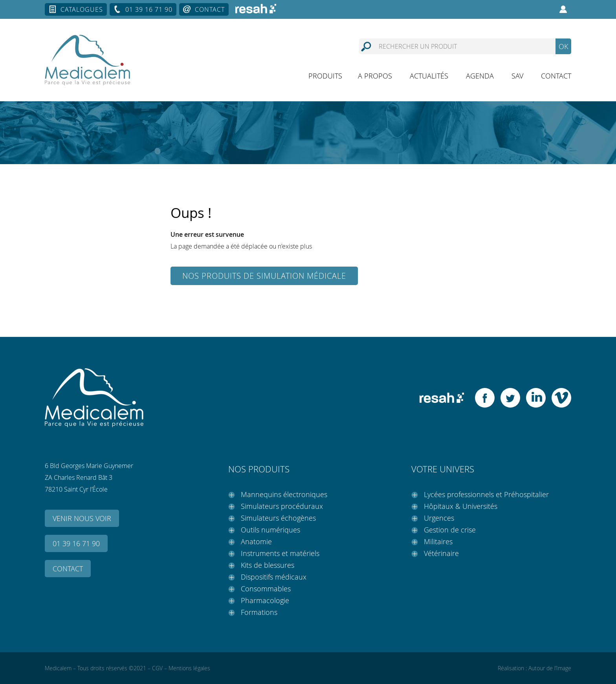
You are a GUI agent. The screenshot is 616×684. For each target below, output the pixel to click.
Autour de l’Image (550, 668)
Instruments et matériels (280, 553)
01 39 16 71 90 (149, 9)
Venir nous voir (82, 518)
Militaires (438, 541)
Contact (210, 9)
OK (563, 46)
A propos (375, 76)
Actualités (429, 76)
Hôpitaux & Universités (461, 506)
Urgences (439, 518)
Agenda (480, 76)
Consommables (266, 589)
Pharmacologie (265, 600)
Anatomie (256, 541)
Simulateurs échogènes (278, 518)
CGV (157, 668)
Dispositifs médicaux (274, 577)
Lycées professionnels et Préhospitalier (486, 494)
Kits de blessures (268, 565)
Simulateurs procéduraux (282, 506)
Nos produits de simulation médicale (264, 276)
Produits (325, 76)
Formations (259, 612)
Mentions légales (189, 668)
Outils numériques (270, 530)
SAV (517, 76)
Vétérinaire (441, 553)
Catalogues (82, 9)
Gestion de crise (450, 530)
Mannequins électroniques (284, 494)
